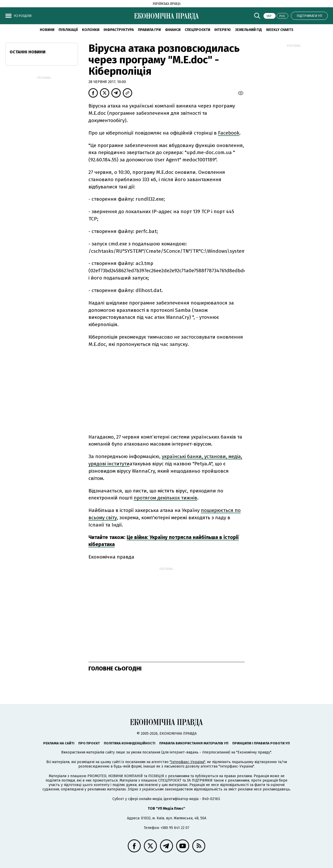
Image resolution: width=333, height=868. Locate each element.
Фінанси (173, 30)
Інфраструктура (119, 30)
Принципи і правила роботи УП (261, 743)
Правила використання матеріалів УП (194, 743)
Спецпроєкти (197, 30)
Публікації (68, 30)
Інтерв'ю (223, 30)
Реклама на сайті (59, 743)
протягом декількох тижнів (165, 498)
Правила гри (149, 30)
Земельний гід (248, 30)
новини (47, 30)
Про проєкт (89, 743)
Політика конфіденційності (130, 743)
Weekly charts (280, 30)
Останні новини (28, 52)
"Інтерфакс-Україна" (187, 762)
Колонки (91, 30)
